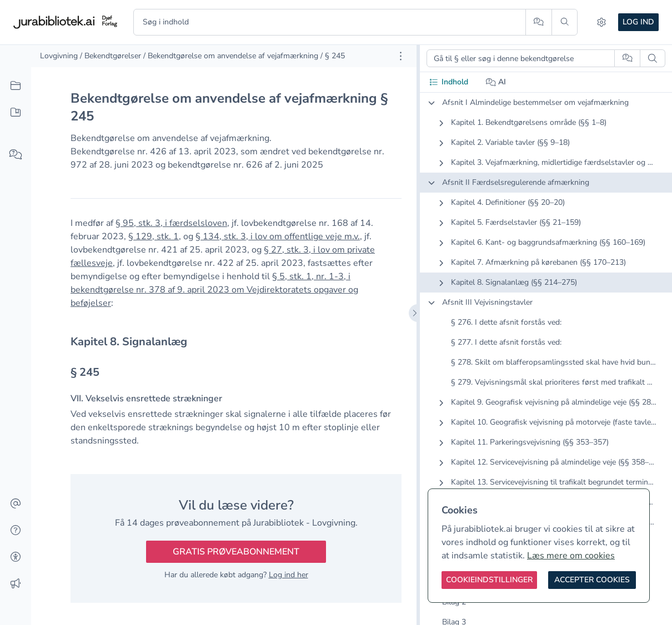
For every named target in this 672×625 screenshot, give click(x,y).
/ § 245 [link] (333, 56)
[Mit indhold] (16, 113)
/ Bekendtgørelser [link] (111, 56)
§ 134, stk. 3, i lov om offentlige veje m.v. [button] (278, 236)
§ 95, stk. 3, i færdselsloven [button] (171, 223)
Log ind (638, 22)
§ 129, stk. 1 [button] (154, 236)
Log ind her (289, 575)
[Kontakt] (16, 504)
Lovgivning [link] (59, 56)
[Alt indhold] (16, 86)
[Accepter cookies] (592, 580)
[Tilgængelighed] (16, 557)
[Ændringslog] (16, 584)
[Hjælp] (16, 531)
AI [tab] (496, 82)
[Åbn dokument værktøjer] (401, 56)
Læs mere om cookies (571, 556)
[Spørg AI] (538, 22)
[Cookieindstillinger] (489, 580)
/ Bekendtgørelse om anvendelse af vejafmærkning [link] (231, 56)
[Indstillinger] (601, 22)
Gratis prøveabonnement (236, 552)
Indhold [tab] (448, 82)
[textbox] (236, 342)
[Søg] (565, 22)
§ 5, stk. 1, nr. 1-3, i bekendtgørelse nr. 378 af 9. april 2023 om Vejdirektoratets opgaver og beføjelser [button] (214, 290)
